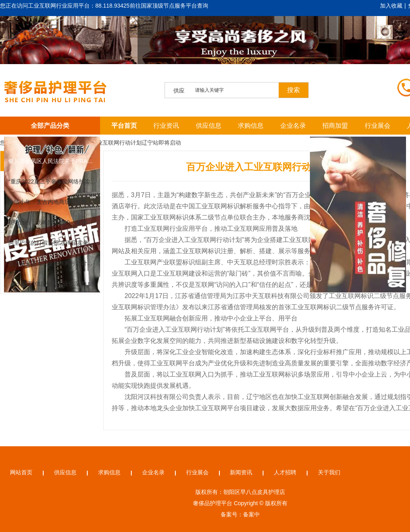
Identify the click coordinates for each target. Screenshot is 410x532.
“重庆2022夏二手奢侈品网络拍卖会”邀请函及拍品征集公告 (52, 181)
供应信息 (209, 126)
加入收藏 (391, 6)
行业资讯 (166, 126)
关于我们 (329, 472)
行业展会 (378, 126)
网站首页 (21, 472)
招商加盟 (335, 126)
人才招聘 (285, 472)
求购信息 (251, 126)
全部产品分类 (50, 126)
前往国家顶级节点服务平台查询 (169, 6)
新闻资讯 (241, 472)
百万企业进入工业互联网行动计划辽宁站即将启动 (119, 143)
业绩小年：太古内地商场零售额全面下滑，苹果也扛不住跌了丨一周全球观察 (52, 202)
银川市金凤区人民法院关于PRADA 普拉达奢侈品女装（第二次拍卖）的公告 (52, 161)
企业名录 (293, 126)
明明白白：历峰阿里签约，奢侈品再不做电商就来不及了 (52, 222)
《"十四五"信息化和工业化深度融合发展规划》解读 (52, 284)
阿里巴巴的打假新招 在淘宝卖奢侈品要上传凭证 (52, 243)
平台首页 (124, 126)
